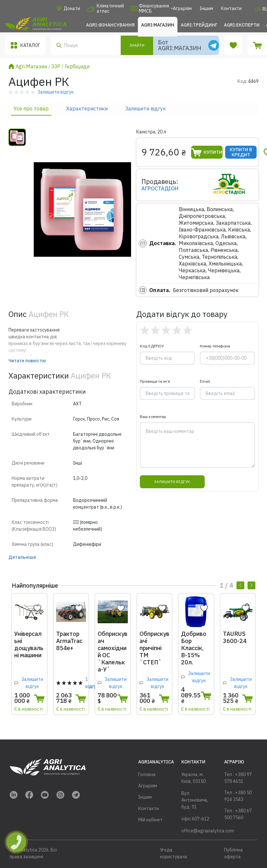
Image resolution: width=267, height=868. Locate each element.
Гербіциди (77, 66)
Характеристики (87, 108)
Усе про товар (31, 108)
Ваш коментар (153, 417)
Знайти (137, 45)
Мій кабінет (150, 820)
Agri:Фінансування (110, 25)
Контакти (231, 8)
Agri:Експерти (242, 25)
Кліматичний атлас (105, 8)
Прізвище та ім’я (155, 381)
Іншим (206, 8)
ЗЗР (56, 66)
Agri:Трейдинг (199, 25)
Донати (68, 8)
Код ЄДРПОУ (152, 346)
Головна (147, 774)
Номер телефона (215, 346)
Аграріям (182, 8)
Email (205, 381)
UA (258, 9)
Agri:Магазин (158, 25)
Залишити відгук (146, 108)
